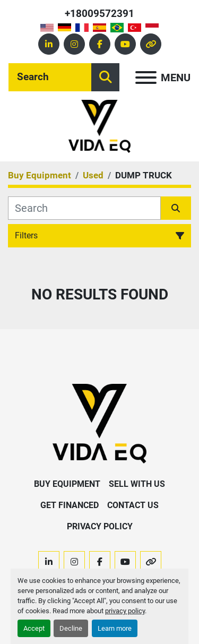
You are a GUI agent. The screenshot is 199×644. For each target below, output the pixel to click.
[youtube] (125, 44)
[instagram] (74, 44)
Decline (71, 628)
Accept (34, 628)
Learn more (115, 628)
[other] (151, 44)
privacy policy (125, 611)
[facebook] (100, 44)
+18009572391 (99, 14)
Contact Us (133, 505)
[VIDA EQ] (99, 423)
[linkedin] (49, 44)
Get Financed (70, 505)
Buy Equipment (67, 484)
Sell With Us (137, 484)
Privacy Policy (100, 526)
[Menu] (146, 78)
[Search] (50, 77)
